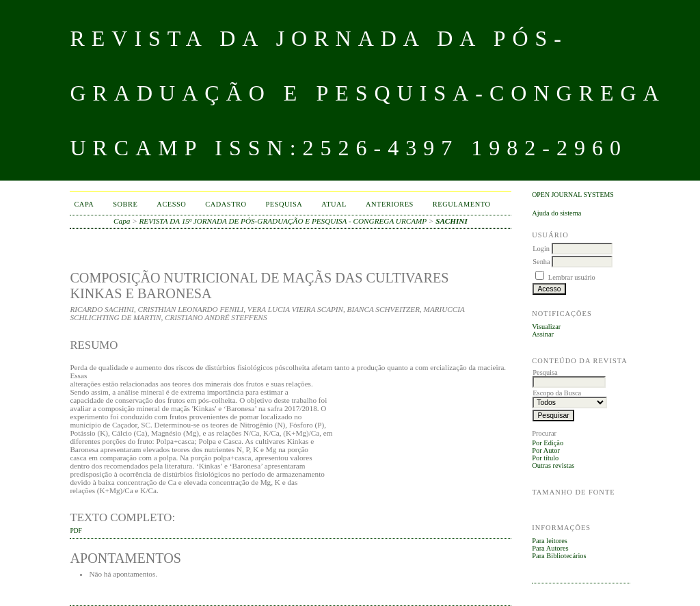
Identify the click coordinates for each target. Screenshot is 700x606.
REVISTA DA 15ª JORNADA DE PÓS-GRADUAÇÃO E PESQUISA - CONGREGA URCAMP (283, 221)
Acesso (171, 204)
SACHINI (452, 221)
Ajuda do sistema (556, 213)
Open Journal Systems (573, 195)
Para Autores (550, 548)
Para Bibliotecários (559, 556)
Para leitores (550, 541)
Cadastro (226, 204)
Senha (541, 262)
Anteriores (390, 204)
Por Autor (546, 450)
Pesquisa (284, 204)
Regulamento (462, 204)
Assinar (543, 334)
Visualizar (546, 327)
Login (541, 249)
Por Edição (548, 443)
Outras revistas (553, 465)
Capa (84, 204)
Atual (334, 204)
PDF (76, 531)
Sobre (125, 204)
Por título (545, 458)
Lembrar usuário (572, 277)
